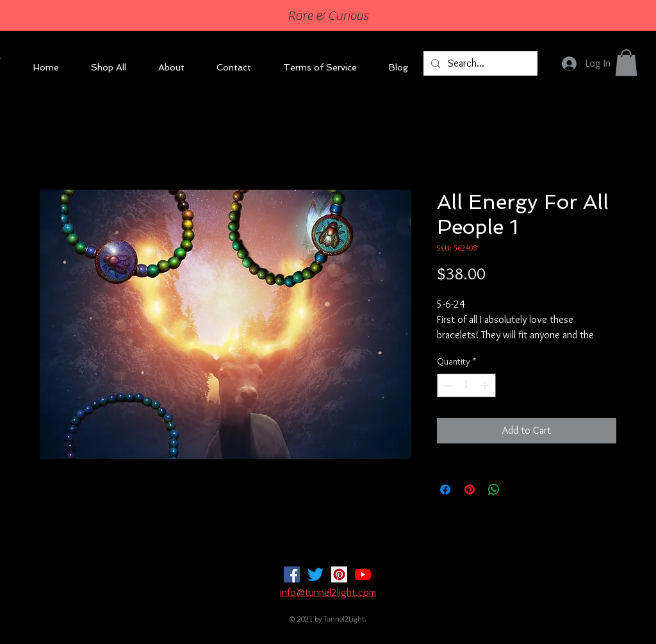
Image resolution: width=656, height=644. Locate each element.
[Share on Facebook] (445, 490)
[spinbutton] (466, 385)
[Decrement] (447, 385)
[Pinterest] (339, 574)
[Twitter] (316, 574)
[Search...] (479, 63)
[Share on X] (518, 490)
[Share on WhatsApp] (494, 490)
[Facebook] (292, 574)
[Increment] (486, 385)
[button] (626, 63)
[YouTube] (363, 574)
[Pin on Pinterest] (470, 490)
